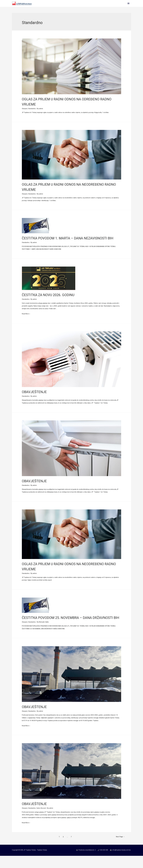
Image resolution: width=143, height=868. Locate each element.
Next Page (119, 849)
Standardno (32, 110)
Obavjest (25, 110)
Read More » (26, 321)
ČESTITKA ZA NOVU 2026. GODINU (53, 302)
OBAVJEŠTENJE (36, 399)
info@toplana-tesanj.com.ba (121, 862)
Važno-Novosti (41, 820)
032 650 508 (104, 862)
